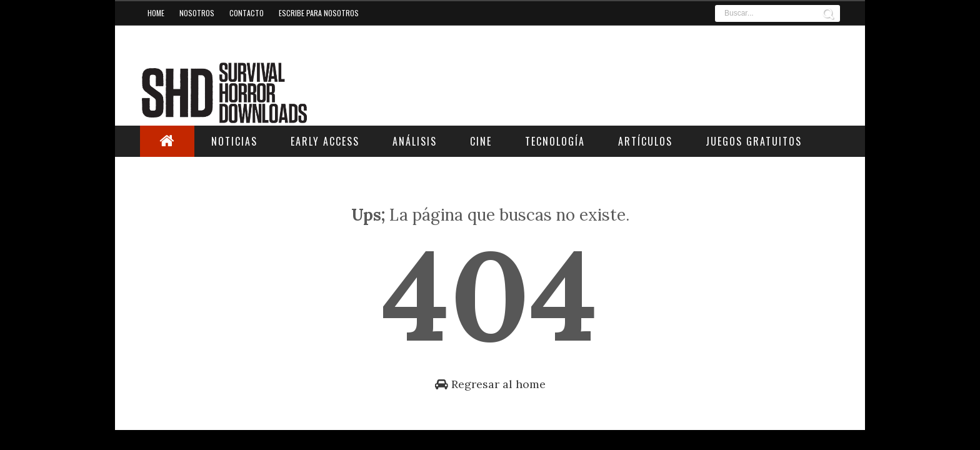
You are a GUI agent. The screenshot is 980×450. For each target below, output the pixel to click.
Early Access (325, 141)
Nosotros (197, 13)
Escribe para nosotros (319, 13)
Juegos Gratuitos (754, 141)
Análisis (415, 141)
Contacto (247, 13)
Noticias (234, 141)
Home (156, 13)
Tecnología (555, 141)
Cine (481, 141)
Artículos (645, 141)
